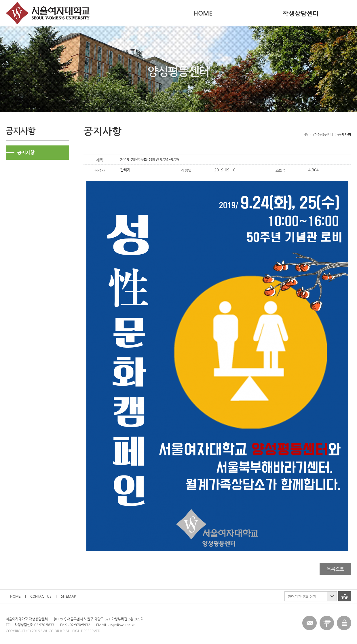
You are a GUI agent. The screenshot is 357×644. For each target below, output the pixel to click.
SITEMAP (69, 596)
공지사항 (26, 153)
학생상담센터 (301, 13)
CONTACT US (41, 596)
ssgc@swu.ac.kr (122, 625)
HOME (203, 13)
